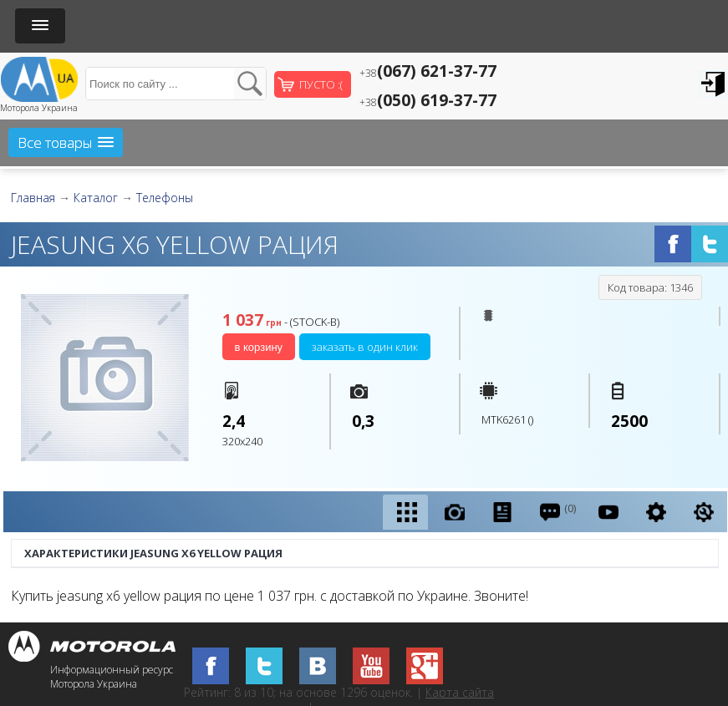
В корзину (259, 347)
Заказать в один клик (365, 347)
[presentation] (405, 513)
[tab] (405, 512)
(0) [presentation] (557, 512)
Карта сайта (460, 692)
